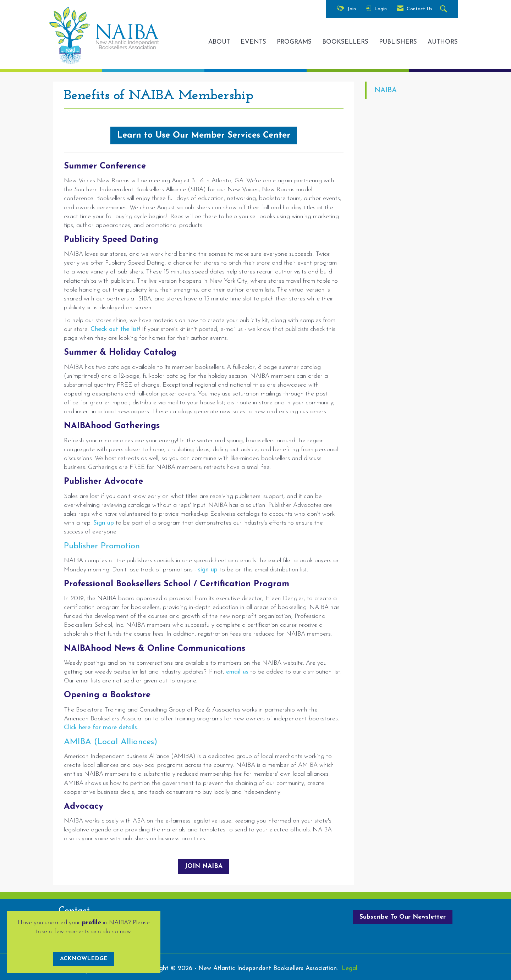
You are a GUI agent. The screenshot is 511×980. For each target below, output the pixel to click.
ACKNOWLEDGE (84, 959)
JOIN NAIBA (204, 866)
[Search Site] (444, 9)
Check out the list (115, 329)
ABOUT (219, 42)
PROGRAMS (294, 42)
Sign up (104, 523)
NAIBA (386, 90)
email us (237, 672)
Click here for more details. (101, 728)
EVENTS (253, 42)
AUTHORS (443, 42)
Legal (350, 968)
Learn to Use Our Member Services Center (204, 135)
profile (92, 923)
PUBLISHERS (398, 42)
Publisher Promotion (102, 546)
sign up (208, 570)
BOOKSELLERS (345, 42)
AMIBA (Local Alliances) (111, 742)
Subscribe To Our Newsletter (403, 917)
